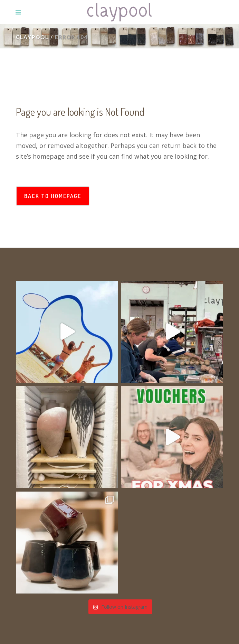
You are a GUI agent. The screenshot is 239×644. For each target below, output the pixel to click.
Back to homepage (53, 196)
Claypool (32, 37)
